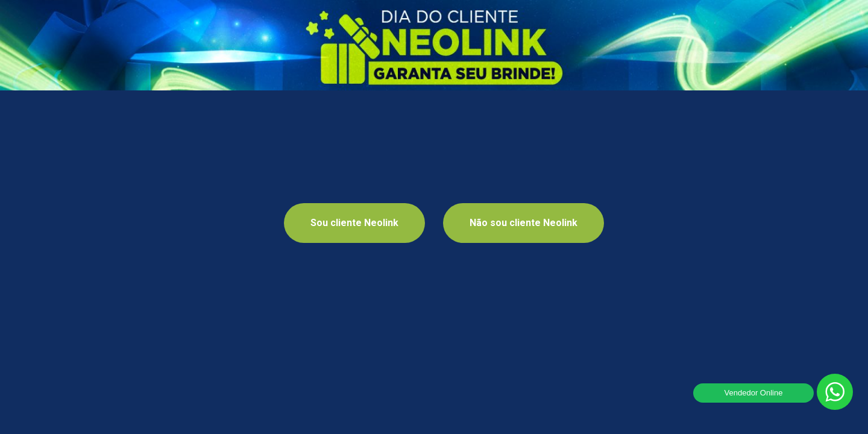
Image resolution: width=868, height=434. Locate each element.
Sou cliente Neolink (354, 223)
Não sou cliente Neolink (524, 223)
